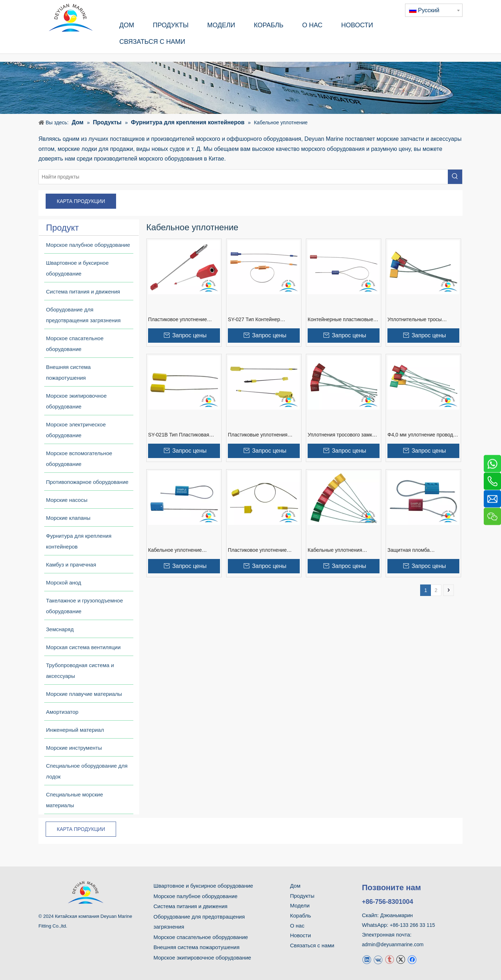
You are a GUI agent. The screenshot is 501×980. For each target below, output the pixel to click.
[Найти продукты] (243, 177)
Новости (300, 935)
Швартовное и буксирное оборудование (203, 886)
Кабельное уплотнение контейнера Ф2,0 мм (175, 550)
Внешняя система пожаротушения (196, 947)
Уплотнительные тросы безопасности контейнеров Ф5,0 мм (419, 320)
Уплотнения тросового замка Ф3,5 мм (341, 435)
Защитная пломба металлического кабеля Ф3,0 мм (421, 550)
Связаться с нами (312, 945)
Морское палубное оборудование (196, 896)
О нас (297, 926)
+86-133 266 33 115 (413, 925)
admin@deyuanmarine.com (393, 944)
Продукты (302, 896)
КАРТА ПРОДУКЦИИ (81, 201)
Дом (295, 886)
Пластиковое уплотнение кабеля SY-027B (178, 320)
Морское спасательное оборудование (201, 937)
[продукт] (250, 88)
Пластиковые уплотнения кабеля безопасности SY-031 (261, 435)
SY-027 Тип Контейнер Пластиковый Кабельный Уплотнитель (257, 320)
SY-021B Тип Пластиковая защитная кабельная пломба (182, 435)
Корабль (300, 916)
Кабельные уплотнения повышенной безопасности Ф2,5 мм (339, 550)
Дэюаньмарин (397, 915)
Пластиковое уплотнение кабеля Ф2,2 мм (257, 550)
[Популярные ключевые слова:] (455, 177)
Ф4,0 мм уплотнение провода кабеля (422, 435)
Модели (300, 905)
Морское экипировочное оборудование (202, 958)
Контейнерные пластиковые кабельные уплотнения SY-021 (343, 320)
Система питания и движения (190, 906)
